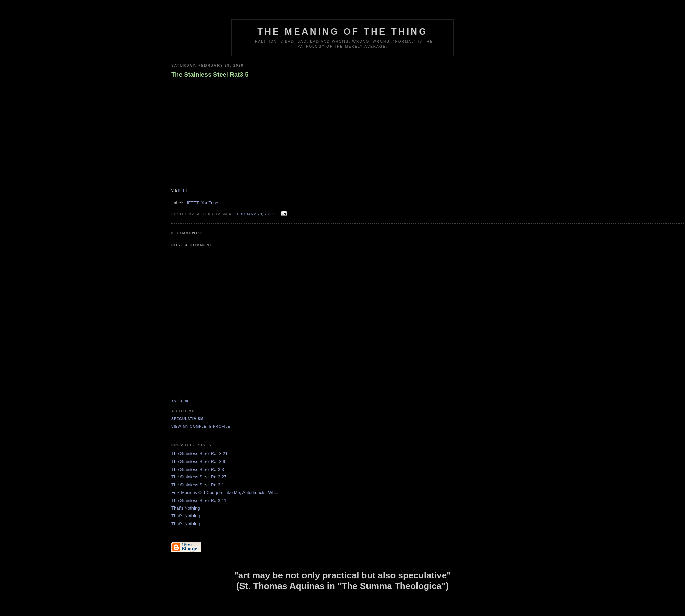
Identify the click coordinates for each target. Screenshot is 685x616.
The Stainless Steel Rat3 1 (198, 485)
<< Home (180, 401)
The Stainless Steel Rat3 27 (199, 477)
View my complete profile (201, 427)
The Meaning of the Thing (342, 31)
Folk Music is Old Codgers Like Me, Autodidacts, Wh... (225, 493)
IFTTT (184, 190)
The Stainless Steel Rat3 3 (198, 469)
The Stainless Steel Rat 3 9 (198, 461)
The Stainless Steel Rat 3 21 (200, 454)
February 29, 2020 (254, 214)
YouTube (209, 203)
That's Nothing (185, 508)
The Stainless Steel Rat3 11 (199, 500)
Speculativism (188, 419)
